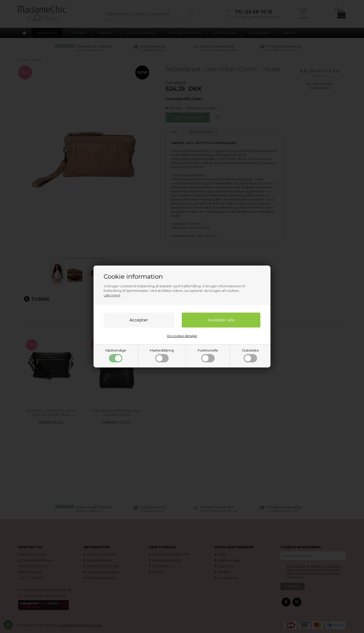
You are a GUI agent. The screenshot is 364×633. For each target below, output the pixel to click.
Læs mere (112, 295)
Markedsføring (162, 355)
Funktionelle (208, 355)
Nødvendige (116, 355)
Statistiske (250, 355)
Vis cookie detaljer (182, 336)
